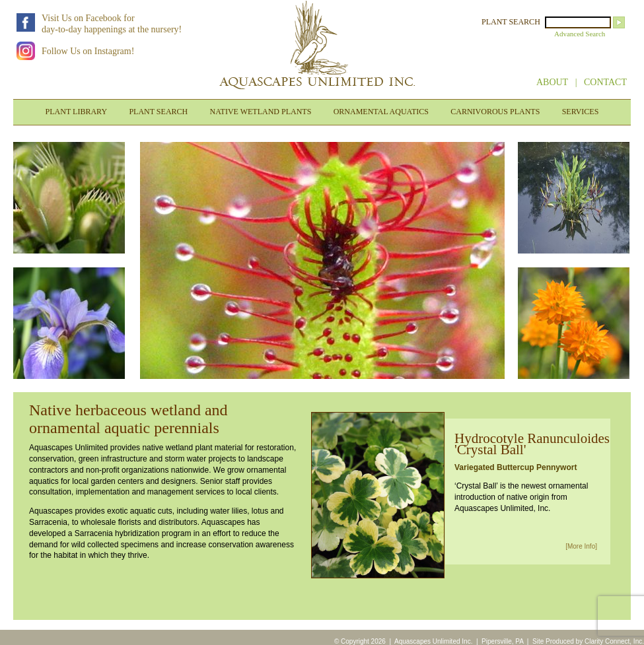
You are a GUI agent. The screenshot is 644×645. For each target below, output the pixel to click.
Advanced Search (580, 34)
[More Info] (581, 546)
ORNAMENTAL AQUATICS (381, 112)
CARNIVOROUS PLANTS (495, 112)
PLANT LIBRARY (76, 112)
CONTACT (605, 82)
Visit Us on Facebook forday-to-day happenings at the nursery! (112, 24)
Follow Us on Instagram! (88, 51)
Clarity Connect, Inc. (614, 641)
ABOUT (552, 82)
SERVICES (581, 112)
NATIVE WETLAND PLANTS (261, 112)
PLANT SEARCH (511, 22)
